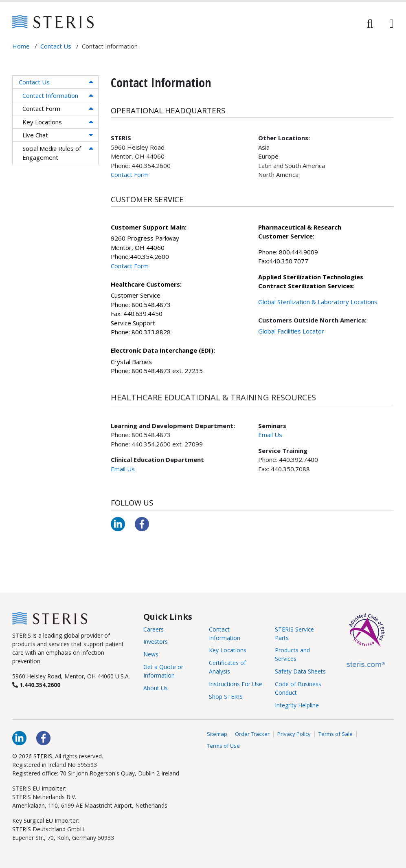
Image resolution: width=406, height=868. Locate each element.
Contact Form (41, 108)
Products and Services (292, 654)
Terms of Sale (336, 734)
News (151, 654)
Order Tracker (252, 734)
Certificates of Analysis (227, 667)
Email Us (123, 469)
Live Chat (35, 135)
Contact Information (50, 95)
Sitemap (217, 734)
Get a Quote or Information (163, 671)
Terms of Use (223, 746)
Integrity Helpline (297, 705)
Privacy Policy (294, 734)
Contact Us (34, 82)
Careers (154, 629)
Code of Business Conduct (298, 688)
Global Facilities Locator (291, 331)
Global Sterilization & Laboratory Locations (318, 302)
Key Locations (42, 122)
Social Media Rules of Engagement (52, 153)
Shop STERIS (226, 697)
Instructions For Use (236, 684)
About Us (156, 688)
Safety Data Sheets (300, 671)
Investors (156, 642)
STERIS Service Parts (294, 634)
